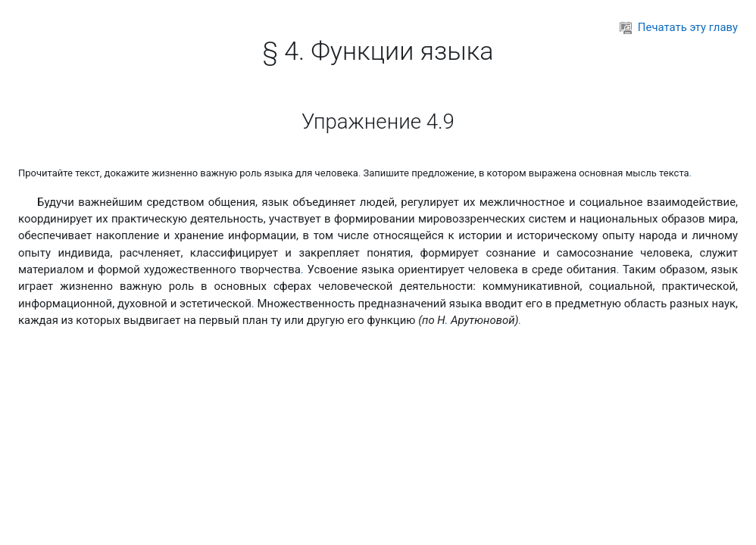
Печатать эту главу (679, 27)
